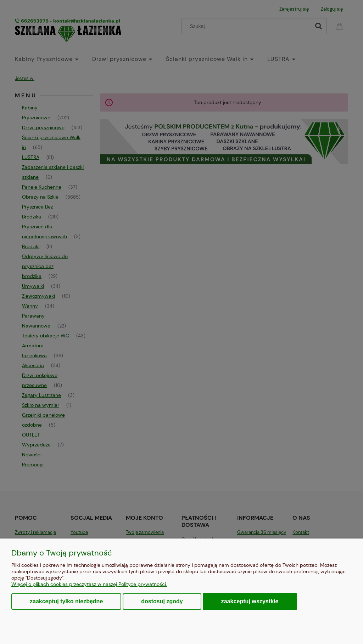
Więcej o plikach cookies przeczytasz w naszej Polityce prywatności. (89, 584)
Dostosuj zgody (162, 601)
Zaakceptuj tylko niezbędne (66, 601)
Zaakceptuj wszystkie (250, 601)
